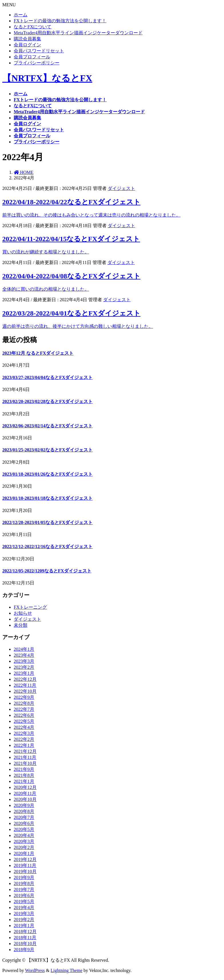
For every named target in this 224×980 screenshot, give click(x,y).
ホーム (21, 15)
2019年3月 (24, 913)
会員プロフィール (32, 57)
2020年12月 (25, 787)
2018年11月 (25, 938)
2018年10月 (25, 944)
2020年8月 (24, 811)
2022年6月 (24, 715)
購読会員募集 (27, 39)
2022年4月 (24, 727)
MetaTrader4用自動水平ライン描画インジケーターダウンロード (78, 33)
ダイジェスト (121, 188)
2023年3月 (24, 661)
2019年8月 (24, 883)
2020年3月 (24, 841)
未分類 (21, 625)
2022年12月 (25, 679)
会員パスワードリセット (39, 51)
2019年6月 (24, 895)
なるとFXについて (33, 27)
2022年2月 (24, 739)
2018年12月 (25, 932)
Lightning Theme (66, 970)
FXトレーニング (30, 607)
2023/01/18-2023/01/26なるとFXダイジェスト (47, 474)
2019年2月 (24, 920)
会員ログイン (27, 45)
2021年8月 (24, 775)
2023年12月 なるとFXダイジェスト (38, 353)
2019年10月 (25, 871)
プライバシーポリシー (37, 63)
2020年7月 (24, 817)
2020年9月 (24, 805)
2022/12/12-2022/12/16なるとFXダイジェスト (47, 546)
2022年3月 (24, 733)
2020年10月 (25, 799)
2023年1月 (24, 673)
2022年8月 (24, 703)
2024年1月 (24, 649)
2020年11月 (25, 793)
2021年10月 (25, 763)
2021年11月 (25, 757)
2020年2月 (24, 847)
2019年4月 (24, 907)
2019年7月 (24, 889)
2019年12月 (25, 859)
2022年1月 (24, 745)
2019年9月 (24, 877)
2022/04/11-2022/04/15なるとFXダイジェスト (71, 239)
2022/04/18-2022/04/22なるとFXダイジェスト (71, 202)
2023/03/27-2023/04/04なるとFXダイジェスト (47, 377)
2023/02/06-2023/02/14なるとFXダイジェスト (47, 426)
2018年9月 (24, 950)
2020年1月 (24, 853)
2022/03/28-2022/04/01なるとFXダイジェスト (71, 313)
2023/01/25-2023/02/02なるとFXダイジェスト (47, 450)
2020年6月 (24, 823)
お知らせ (23, 613)
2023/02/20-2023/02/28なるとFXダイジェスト (47, 401)
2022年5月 (24, 721)
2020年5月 (24, 829)
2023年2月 (24, 667)
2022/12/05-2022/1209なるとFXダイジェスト (47, 571)
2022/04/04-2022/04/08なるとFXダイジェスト (71, 276)
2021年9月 (24, 769)
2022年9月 (24, 697)
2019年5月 (24, 901)
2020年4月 (24, 835)
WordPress (35, 970)
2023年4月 (24, 655)
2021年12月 (25, 751)
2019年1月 (24, 926)
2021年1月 (24, 781)
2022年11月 (25, 685)
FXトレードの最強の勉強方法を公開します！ (60, 21)
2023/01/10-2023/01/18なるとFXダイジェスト (47, 498)
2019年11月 (25, 865)
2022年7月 (24, 709)
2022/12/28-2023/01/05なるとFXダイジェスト (47, 522)
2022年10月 (25, 691)
